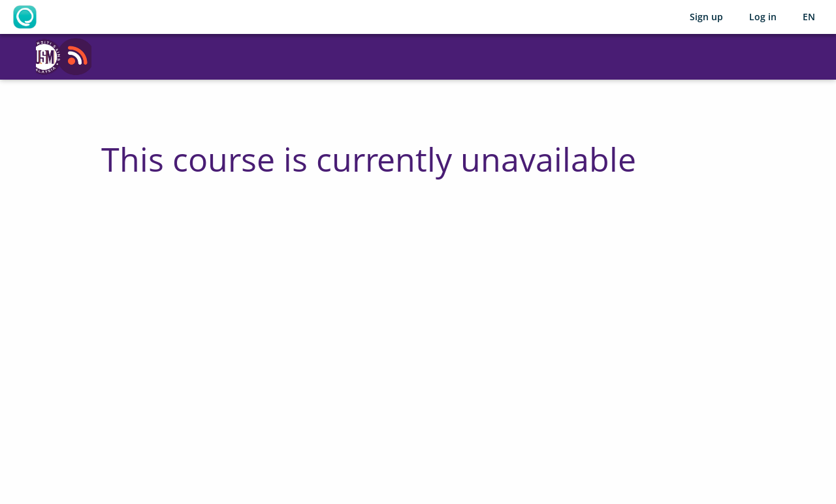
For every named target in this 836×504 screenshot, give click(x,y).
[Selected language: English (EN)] (809, 17)
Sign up (706, 17)
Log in (763, 17)
